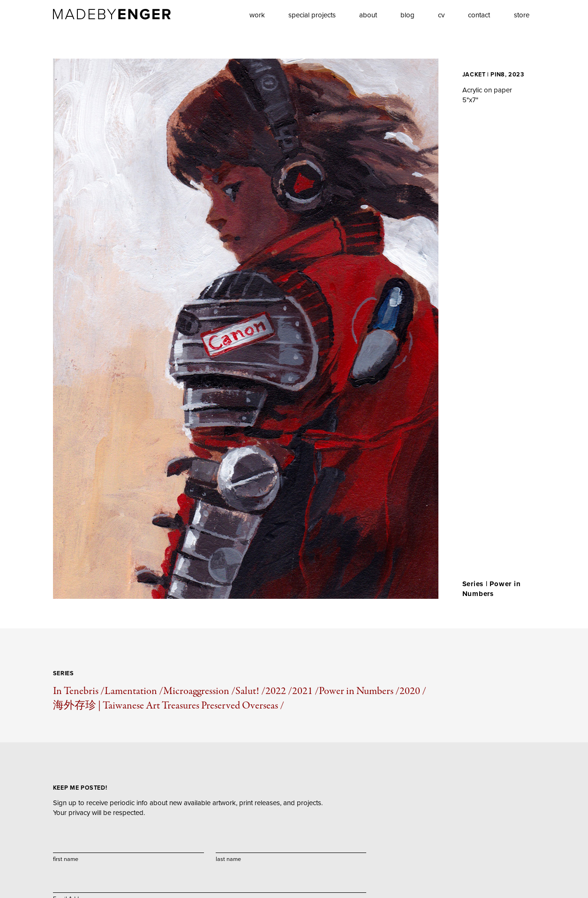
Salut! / (250, 691)
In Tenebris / (79, 691)
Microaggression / (199, 691)
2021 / (305, 691)
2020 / (413, 691)
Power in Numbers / (359, 691)
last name (228, 859)
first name (66, 859)
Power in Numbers (492, 589)
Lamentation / (134, 691)
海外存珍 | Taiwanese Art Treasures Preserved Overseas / (169, 706)
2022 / (279, 691)
